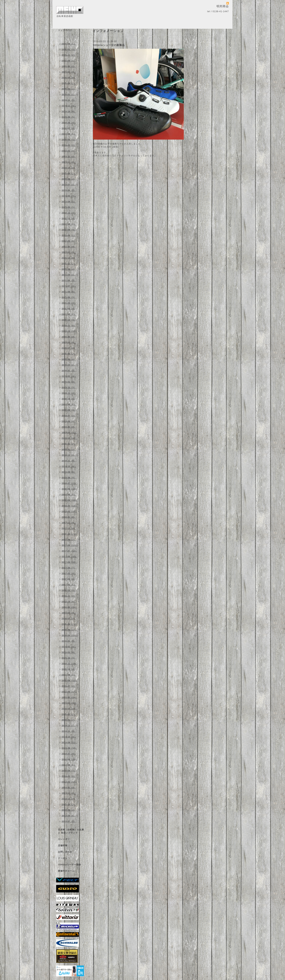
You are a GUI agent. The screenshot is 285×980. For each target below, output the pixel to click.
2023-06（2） (69, 190)
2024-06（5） (69, 134)
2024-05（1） (69, 140)
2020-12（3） (69, 320)
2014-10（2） (69, 737)
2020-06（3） (69, 354)
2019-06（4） (69, 421)
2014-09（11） (69, 742)
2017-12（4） (69, 523)
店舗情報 (63, 846)
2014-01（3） (69, 788)
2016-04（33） (69, 635)
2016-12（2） (69, 590)
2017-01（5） (69, 585)
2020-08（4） (69, 342)
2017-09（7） (69, 540)
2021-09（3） (69, 275)
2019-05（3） (69, 427)
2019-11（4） (69, 393)
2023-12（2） (69, 156)
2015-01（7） (69, 720)
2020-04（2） (69, 365)
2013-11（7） (69, 799)
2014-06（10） (69, 759)
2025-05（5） (69, 78)
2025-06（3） (69, 72)
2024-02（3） (69, 151)
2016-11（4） (69, 596)
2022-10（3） (69, 224)
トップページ (65, 30)
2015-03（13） (69, 709)
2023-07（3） (69, 185)
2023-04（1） (69, 202)
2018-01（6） (69, 517)
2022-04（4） (69, 247)
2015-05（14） (69, 697)
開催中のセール (66, 871)
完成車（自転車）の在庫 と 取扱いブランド (71, 831)
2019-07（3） (69, 416)
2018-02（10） (69, 511)
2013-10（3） (69, 804)
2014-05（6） (69, 765)
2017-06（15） (69, 557)
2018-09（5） (69, 472)
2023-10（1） (69, 168)
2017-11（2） (69, 528)
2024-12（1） (69, 100)
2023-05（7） (69, 196)
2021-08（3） (69, 280)
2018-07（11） (69, 483)
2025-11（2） (69, 55)
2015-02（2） (69, 714)
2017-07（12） (69, 551)
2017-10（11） (69, 534)
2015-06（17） (69, 692)
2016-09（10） (69, 607)
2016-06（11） (69, 624)
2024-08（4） (69, 123)
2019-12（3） (69, 387)
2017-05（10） (69, 562)
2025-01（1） (69, 95)
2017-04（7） (69, 568)
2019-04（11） (69, 433)
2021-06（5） (69, 292)
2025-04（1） (69, 83)
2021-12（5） (69, 258)
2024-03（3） (69, 145)
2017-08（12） (69, 545)
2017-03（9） (69, 573)
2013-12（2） (69, 793)
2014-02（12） (69, 782)
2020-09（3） (69, 337)
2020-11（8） (69, 326)
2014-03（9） (69, 776)
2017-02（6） (69, 579)
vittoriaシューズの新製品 (109, 45)
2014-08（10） (69, 748)
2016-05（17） (69, 630)
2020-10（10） (69, 331)
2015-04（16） (69, 703)
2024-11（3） (69, 106)
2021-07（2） (69, 286)
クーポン (63, 858)
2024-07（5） (69, 128)
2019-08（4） (69, 410)
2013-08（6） (69, 816)
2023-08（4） (69, 179)
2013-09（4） (69, 810)
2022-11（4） (69, 218)
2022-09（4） (69, 230)
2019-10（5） (69, 399)
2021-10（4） (69, 269)
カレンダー (64, 839)
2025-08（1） (69, 66)
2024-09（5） (69, 117)
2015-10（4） (69, 669)
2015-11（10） (69, 664)
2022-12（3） (69, 213)
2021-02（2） (69, 314)
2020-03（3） (69, 371)
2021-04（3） (69, 303)
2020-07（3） (69, 348)
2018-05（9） (69, 495)
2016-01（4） (69, 652)
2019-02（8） (69, 444)
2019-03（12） (69, 438)
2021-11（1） (69, 264)
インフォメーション (69, 37)
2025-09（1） (69, 61)
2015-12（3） (69, 658)
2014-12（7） (69, 726)
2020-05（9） (69, 359)
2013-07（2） (69, 821)
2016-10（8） (69, 602)
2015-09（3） (69, 675)
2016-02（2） (69, 647)
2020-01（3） (69, 382)
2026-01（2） (69, 49)
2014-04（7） (69, 771)
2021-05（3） (69, 297)
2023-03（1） (69, 207)
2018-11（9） (69, 461)
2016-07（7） (69, 618)
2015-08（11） (69, 680)
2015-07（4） (69, 686)
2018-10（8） (69, 466)
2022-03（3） (69, 252)
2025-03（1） (69, 89)
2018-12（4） (69, 455)
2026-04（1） (69, 44)
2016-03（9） (69, 641)
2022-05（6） (69, 241)
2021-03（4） (69, 309)
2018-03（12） (69, 506)
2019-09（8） (69, 404)
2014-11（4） (69, 731)
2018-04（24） (69, 500)
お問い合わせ (65, 852)
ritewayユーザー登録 (69, 865)
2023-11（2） (69, 162)
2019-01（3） (69, 449)
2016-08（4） (69, 613)
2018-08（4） (69, 478)
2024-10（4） (69, 111)
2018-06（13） (69, 489)
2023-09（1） (69, 173)
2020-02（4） (69, 376)
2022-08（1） (69, 235)
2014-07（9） (69, 754)
